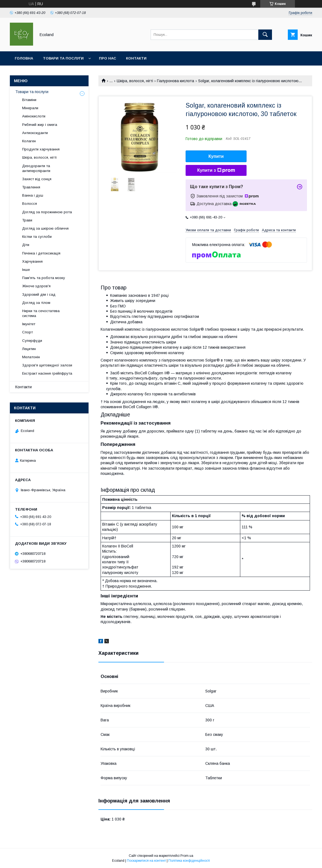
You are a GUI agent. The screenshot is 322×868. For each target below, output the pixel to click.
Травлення (31, 187)
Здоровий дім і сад (39, 294)
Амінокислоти (34, 116)
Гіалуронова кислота (175, 81)
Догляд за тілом (36, 303)
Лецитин (29, 349)
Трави (27, 220)
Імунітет (29, 324)
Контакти (136, 58)
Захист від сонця (37, 179)
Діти (26, 245)
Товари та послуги (63, 58)
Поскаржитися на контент (146, 861)
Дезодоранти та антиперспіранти (36, 168)
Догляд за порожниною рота (47, 212)
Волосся (30, 204)
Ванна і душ (33, 195)
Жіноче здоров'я (36, 286)
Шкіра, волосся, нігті (135, 81)
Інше (26, 270)
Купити (216, 156)
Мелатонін (31, 357)
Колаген (29, 141)
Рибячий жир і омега (40, 125)
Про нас (108, 58)
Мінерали (30, 108)
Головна (24, 58)
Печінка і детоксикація (41, 253)
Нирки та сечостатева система (41, 313)
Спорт (27, 332)
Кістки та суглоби (37, 237)
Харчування (32, 261)
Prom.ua (187, 856)
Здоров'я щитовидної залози (47, 365)
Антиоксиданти (35, 133)
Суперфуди (32, 341)
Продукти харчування (41, 149)
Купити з (216, 170)
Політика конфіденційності (189, 861)
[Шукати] (265, 35)
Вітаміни (29, 100)
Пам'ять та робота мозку (44, 278)
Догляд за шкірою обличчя (45, 228)
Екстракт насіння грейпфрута (47, 373)
